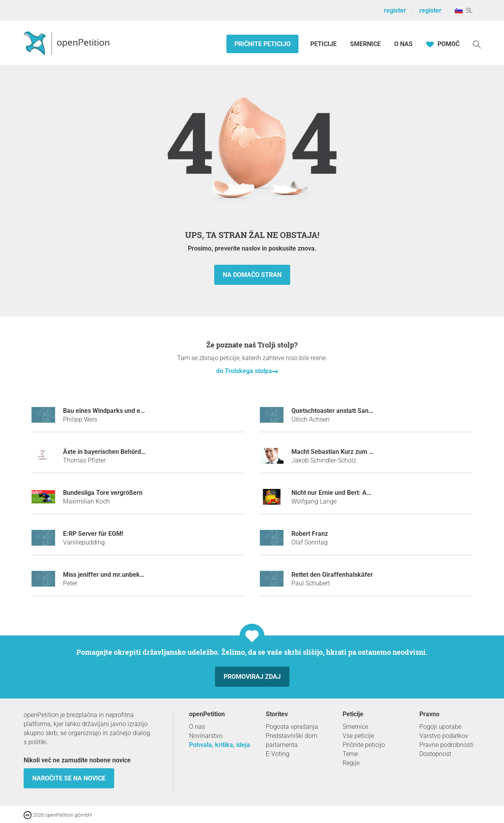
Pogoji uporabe (440, 727)
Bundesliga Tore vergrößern (103, 493)
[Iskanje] (477, 44)
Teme (350, 754)
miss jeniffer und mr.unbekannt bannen (119, 575)
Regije (351, 763)
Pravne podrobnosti (447, 745)
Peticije (324, 44)
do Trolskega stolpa (244, 371)
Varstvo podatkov (444, 736)
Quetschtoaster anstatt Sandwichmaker (347, 411)
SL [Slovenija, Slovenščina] (464, 10)
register (395, 10)
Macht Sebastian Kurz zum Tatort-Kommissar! (357, 452)
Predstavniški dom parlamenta (292, 740)
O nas (403, 44)
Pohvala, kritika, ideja (220, 745)
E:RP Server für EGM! (93, 534)
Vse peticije (358, 736)
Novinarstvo (206, 736)
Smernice (365, 44)
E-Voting (278, 754)
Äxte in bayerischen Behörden (106, 452)
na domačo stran (252, 275)
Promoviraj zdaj (252, 677)
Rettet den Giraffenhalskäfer (332, 575)
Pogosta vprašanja (292, 727)
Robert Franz (310, 534)
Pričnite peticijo (262, 44)
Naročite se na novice (69, 778)
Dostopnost (435, 754)
